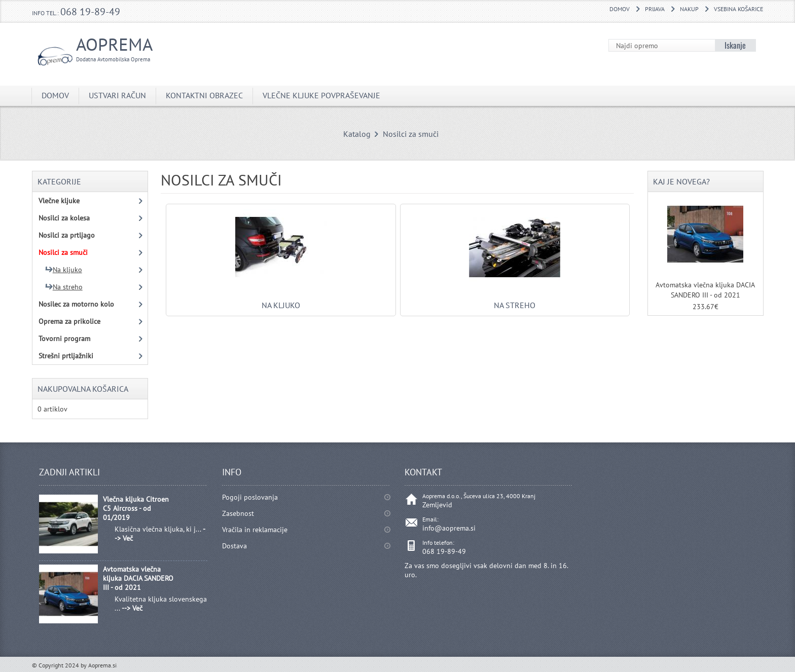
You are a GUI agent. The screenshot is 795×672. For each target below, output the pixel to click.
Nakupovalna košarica (83, 389)
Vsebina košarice (738, 9)
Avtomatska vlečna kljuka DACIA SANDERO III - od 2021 (138, 578)
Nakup (689, 9)
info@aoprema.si (449, 528)
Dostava (234, 546)
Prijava (655, 9)
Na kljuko (281, 300)
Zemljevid (437, 505)
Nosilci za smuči (411, 134)
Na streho (515, 300)
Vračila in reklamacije (255, 530)
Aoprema (105, 48)
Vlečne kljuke (59, 201)
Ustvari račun (117, 95)
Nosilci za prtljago (67, 235)
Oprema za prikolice (69, 321)
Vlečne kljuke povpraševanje (321, 95)
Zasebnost (238, 513)
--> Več (132, 608)
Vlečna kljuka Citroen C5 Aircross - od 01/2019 (136, 508)
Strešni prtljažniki (66, 356)
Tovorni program (64, 339)
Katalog (357, 134)
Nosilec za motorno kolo (76, 304)
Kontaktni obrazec (204, 95)
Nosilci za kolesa (64, 218)
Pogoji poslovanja (250, 497)
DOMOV (620, 9)
